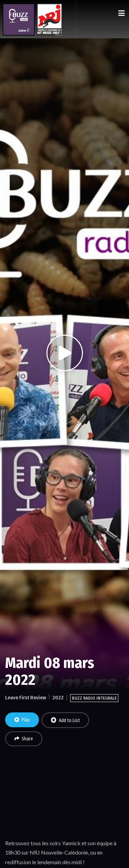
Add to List (65, 720)
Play (22, 720)
